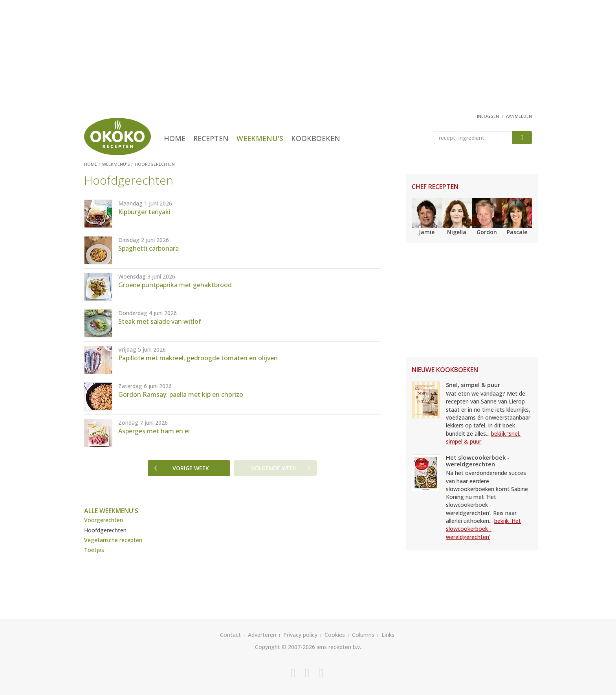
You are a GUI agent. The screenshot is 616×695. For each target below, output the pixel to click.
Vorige (191, 468)
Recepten (211, 138)
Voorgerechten (104, 520)
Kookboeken (316, 138)
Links (388, 635)
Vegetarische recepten (113, 540)
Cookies (335, 635)
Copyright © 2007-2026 (285, 647)
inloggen (488, 116)
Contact (230, 635)
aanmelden (519, 116)
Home (175, 138)
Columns (363, 635)
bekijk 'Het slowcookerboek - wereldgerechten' (483, 529)
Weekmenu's (260, 138)
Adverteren (262, 635)
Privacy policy (300, 635)
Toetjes (94, 550)
